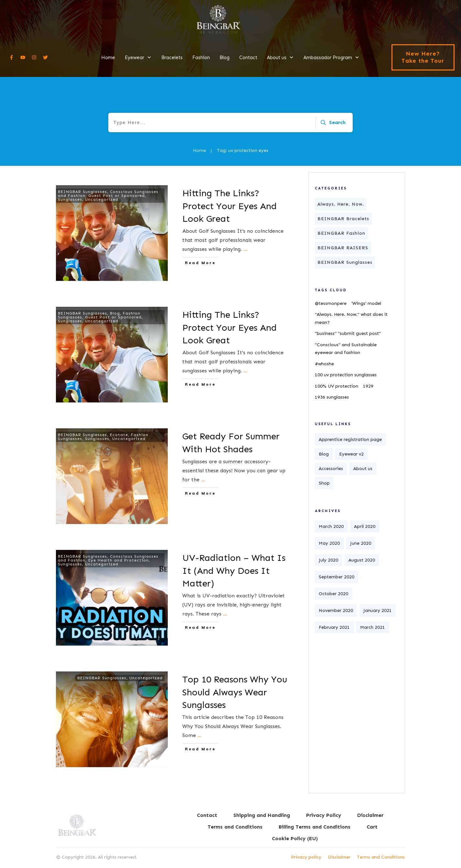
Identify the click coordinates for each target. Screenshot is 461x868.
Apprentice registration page (350, 439)
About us (363, 469)
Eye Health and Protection (118, 560)
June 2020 (361, 543)
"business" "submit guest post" (348, 333)
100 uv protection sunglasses (346, 375)
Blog (115, 313)
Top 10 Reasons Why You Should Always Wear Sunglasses (235, 692)
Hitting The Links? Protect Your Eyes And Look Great (230, 206)
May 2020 (329, 543)
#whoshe (324, 364)
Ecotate (119, 435)
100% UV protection (337, 386)
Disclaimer (339, 857)
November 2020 (336, 611)
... (245, 249)
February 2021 (334, 627)
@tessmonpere (331, 303)
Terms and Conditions (381, 857)
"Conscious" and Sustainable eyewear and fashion (346, 349)
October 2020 (333, 594)
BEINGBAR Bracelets (343, 219)
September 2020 (337, 577)
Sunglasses (70, 199)
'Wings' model (366, 303)
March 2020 (331, 526)
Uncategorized (102, 199)
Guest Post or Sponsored (117, 196)
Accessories (331, 469)
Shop (324, 483)
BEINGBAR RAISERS (343, 248)
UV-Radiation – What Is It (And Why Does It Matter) (234, 570)
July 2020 (328, 560)
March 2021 (373, 627)
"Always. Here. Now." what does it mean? (351, 318)
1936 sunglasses (332, 397)
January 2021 (378, 611)
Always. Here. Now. (341, 204)
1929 (368, 386)
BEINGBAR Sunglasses (82, 192)
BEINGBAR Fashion (341, 233)
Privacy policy (306, 857)
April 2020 (365, 526)
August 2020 (362, 560)
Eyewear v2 (351, 454)
